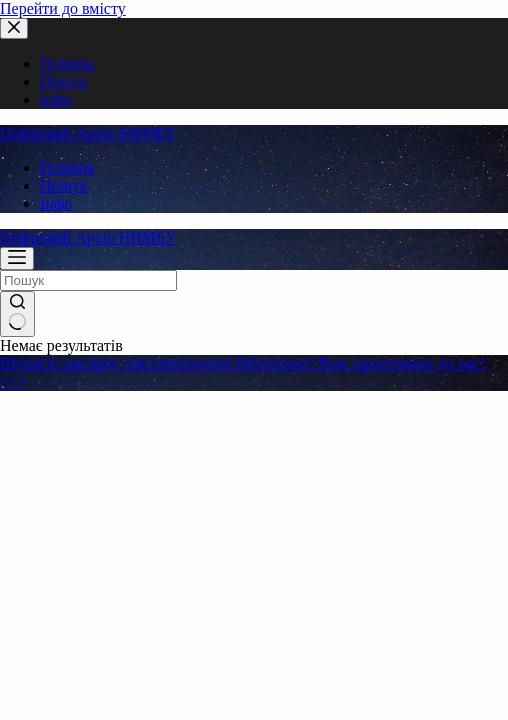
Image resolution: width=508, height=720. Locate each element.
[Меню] (17, 258)
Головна (67, 167)
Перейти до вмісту (63, 8)
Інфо (56, 203)
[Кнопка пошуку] (17, 314)
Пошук (64, 185)
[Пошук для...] (88, 280)
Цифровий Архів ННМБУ (88, 133)
